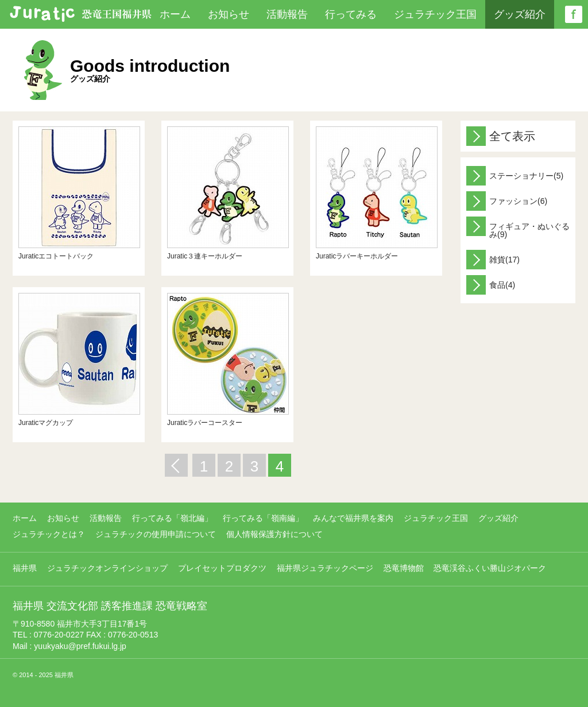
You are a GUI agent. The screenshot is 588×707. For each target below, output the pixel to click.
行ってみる (351, 14)
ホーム (175, 14)
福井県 (25, 568)
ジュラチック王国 (435, 14)
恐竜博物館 (404, 568)
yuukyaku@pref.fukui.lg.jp (80, 646)
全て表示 (501, 136)
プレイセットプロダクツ (222, 568)
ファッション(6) (507, 201)
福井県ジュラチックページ (325, 568)
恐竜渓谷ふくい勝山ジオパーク (490, 568)
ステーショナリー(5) (515, 176)
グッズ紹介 (520, 14)
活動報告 (287, 14)
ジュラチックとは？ (49, 534)
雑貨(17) (493, 260)
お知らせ (229, 14)
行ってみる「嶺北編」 (172, 518)
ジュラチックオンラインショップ (107, 568)
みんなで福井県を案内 (353, 518)
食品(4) (491, 285)
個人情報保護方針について (274, 534)
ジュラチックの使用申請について (156, 534)
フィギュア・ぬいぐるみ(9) (518, 228)
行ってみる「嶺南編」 (263, 518)
